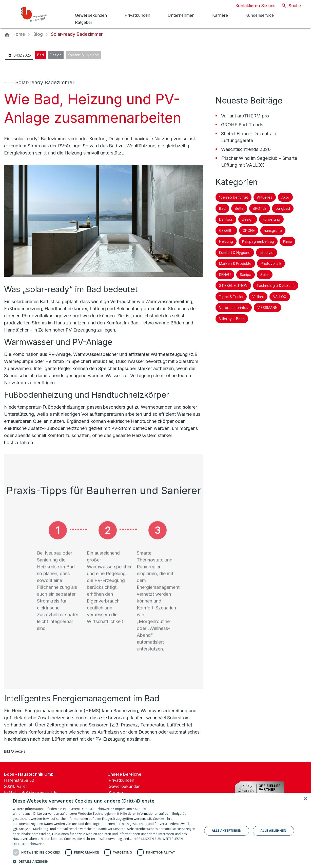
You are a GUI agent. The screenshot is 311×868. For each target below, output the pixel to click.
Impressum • (125, 809)
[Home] (18, 34)
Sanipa (246, 275)
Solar (265, 275)
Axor (285, 197)
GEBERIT (226, 230)
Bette (239, 208)
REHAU (225, 275)
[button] (105, 861)
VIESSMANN (267, 308)
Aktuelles (265, 197)
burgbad (283, 208)
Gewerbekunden (125, 786)
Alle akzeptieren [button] (227, 831)
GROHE (249, 230)
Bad (41, 55)
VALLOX (280, 297)
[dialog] (155, 831)
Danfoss (226, 219)
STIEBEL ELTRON (233, 285)
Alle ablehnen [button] (274, 831)
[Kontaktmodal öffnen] (251, 6)
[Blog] (38, 34)
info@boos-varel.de (38, 792)
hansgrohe (273, 230)
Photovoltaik (271, 263)
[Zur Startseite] (38, 14)
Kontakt (141, 809)
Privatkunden (121, 780)
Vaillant (258, 297)
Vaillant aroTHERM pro (245, 116)
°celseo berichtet (234, 197)
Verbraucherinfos (234, 308)
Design (56, 55)
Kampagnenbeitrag (258, 241)
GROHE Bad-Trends (242, 125)
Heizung (226, 241)
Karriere (116, 792)
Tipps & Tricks (231, 297)
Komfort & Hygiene (83, 55)
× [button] (305, 799)
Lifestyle (267, 253)
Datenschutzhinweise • (98, 809)
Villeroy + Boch (232, 319)
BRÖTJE (260, 208)
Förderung (271, 219)
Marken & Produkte (235, 263)
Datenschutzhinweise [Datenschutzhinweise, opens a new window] (28, 844)
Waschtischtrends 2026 (246, 149)
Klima (287, 241)
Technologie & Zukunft (276, 285)
